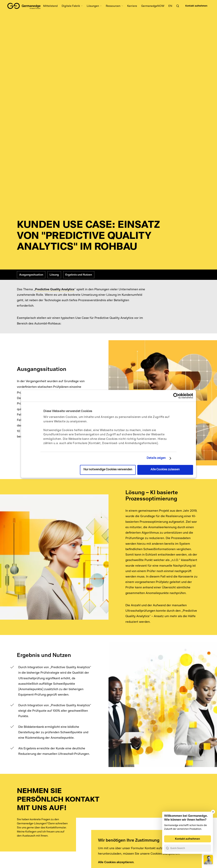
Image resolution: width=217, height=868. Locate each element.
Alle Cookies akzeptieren (116, 862)
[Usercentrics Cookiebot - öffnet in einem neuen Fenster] (176, 396)
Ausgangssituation (31, 275)
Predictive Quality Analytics (55, 289)
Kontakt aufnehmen (196, 6)
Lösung (54, 275)
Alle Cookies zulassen (165, 470)
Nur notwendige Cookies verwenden (108, 470)
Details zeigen (156, 458)
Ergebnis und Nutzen (79, 275)
